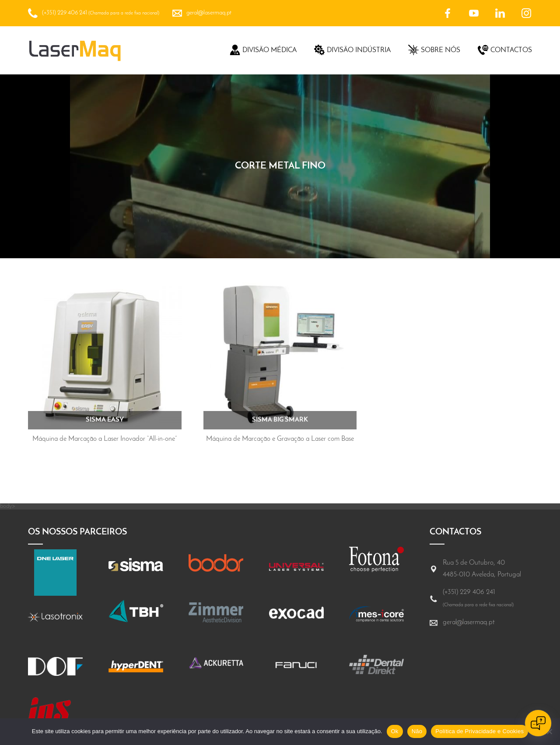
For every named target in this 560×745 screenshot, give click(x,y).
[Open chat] (538, 723)
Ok (395, 731)
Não (417, 731)
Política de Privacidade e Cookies (479, 731)
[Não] (549, 731)
